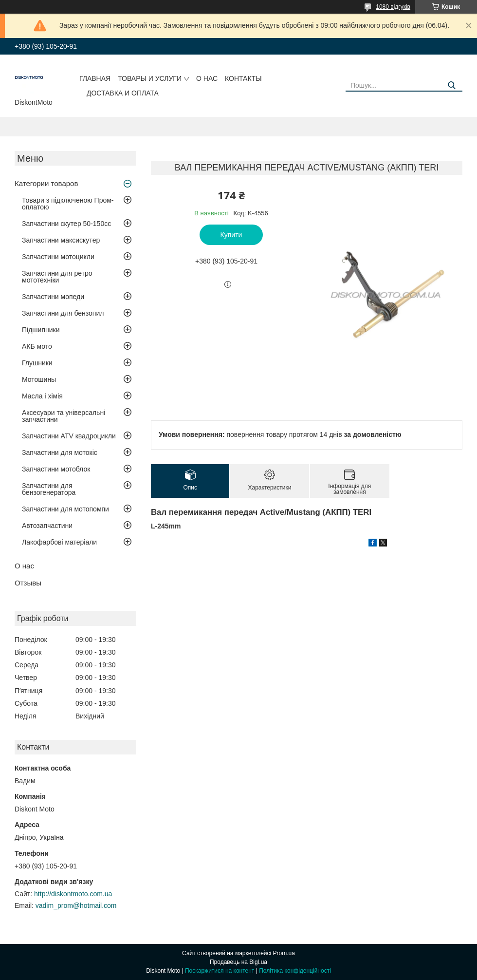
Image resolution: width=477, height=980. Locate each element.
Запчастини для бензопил (63, 313)
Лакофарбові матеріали (59, 542)
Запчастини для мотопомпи (65, 509)
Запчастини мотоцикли (58, 257)
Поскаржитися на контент (220, 971)
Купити (231, 235)
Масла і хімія (42, 396)
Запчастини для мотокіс (60, 452)
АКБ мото (37, 346)
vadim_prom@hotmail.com (76, 905)
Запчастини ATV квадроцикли (69, 436)
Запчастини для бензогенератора (49, 489)
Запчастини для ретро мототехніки (57, 277)
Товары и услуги (150, 78)
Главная (95, 78)
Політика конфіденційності (295, 971)
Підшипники (41, 330)
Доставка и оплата (123, 93)
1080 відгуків (393, 7)
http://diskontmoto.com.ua (73, 894)
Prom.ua (284, 953)
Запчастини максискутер (61, 240)
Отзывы (28, 583)
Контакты (243, 78)
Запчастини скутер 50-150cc (66, 224)
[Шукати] (451, 85)
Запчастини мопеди (53, 297)
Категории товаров (46, 183)
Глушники (37, 363)
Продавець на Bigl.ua (238, 962)
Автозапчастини (47, 526)
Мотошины (39, 379)
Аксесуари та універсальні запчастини (64, 416)
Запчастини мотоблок (56, 469)
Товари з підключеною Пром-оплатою (68, 204)
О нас (207, 78)
